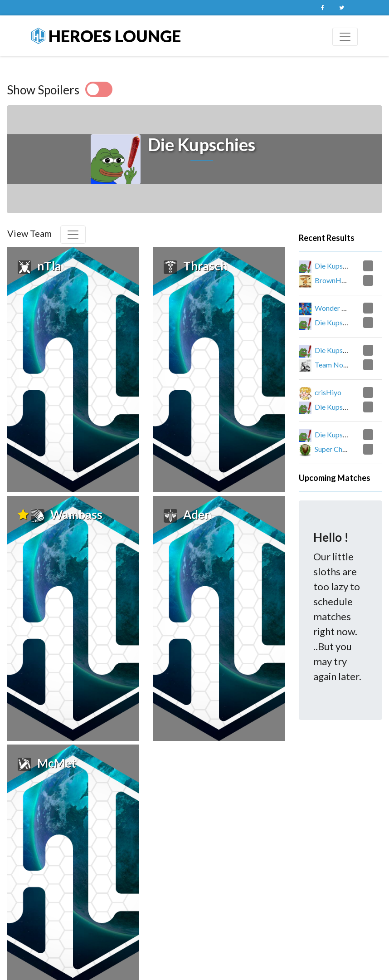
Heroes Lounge (106, 36)
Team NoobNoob (343, 365)
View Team (29, 233)
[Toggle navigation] (345, 37)
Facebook (322, 8)
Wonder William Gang (349, 308)
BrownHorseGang (343, 280)
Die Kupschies (337, 266)
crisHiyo (328, 392)
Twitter (341, 8)
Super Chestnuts (340, 449)
